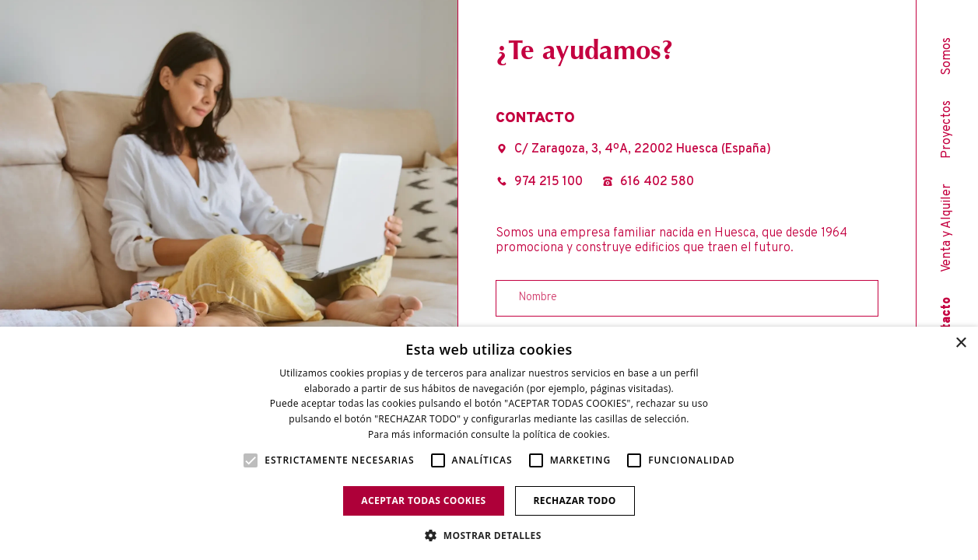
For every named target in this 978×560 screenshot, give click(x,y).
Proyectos (947, 129)
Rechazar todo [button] (575, 500)
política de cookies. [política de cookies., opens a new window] (566, 434)
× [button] (960, 343)
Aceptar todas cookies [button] (423, 500)
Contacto (947, 324)
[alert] (489, 443)
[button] (489, 534)
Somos (947, 56)
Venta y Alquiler (947, 228)
